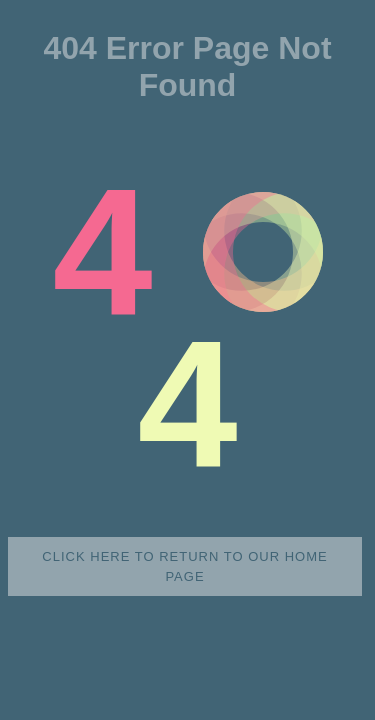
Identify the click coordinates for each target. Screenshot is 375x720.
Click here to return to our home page (184, 566)
